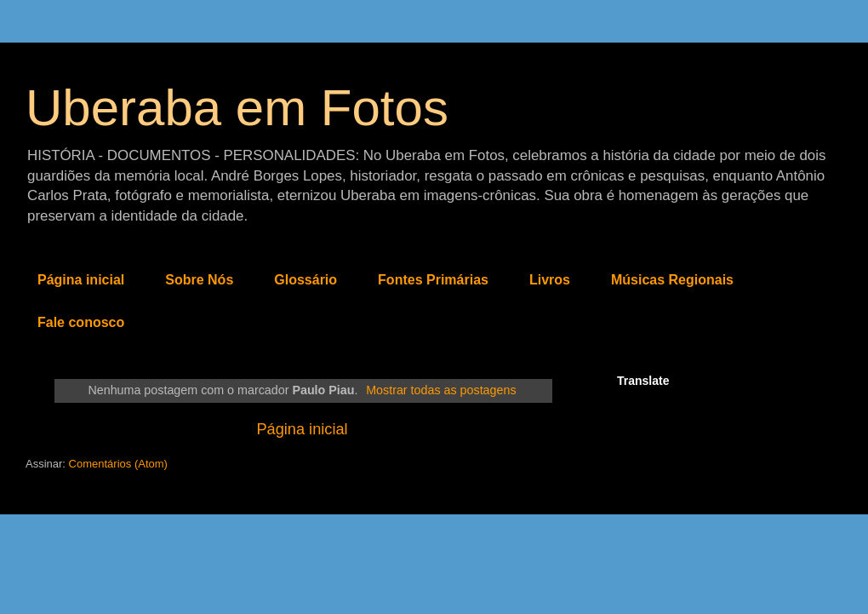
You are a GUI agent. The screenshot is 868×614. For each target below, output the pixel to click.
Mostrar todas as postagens (441, 390)
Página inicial (81, 280)
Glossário (306, 280)
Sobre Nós (199, 280)
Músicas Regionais (672, 280)
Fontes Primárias (433, 280)
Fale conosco (81, 322)
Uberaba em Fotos (237, 108)
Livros (550, 280)
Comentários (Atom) (118, 464)
